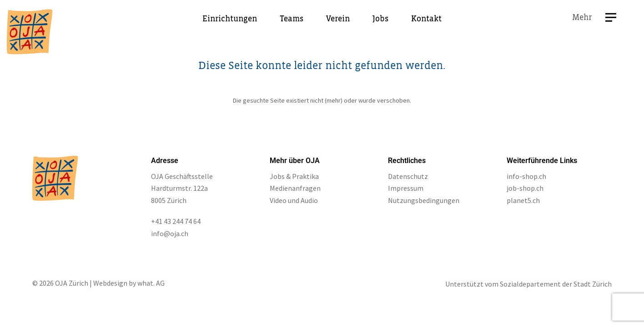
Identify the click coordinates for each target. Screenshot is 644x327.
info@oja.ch (170, 233)
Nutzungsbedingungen (424, 200)
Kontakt (426, 19)
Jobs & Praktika (294, 176)
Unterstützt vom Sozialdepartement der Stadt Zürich (528, 284)
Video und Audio (294, 200)
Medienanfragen (295, 188)
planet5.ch (523, 200)
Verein (338, 19)
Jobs (380, 19)
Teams (292, 19)
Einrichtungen (230, 19)
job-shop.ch (525, 188)
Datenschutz (408, 176)
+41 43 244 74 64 (176, 221)
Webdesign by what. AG (129, 283)
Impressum (406, 188)
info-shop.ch (526, 176)
